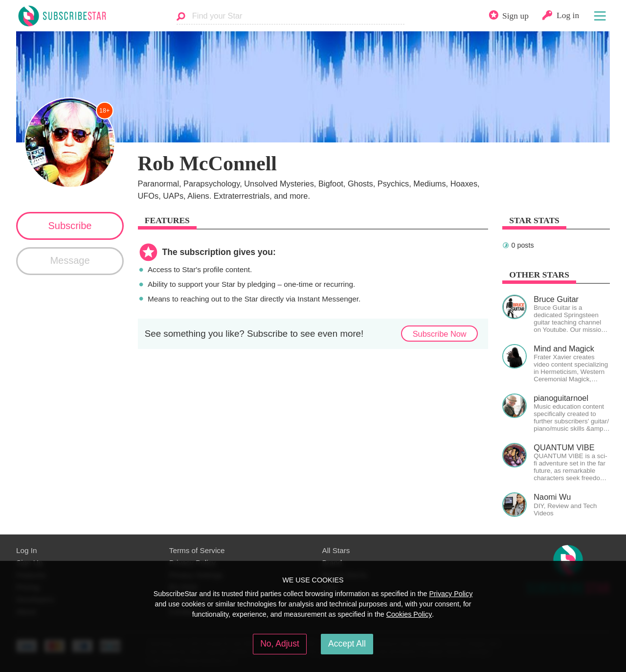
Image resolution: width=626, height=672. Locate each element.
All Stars (336, 550)
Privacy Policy (451, 594)
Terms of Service (197, 550)
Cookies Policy (409, 614)
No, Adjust (280, 644)
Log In (26, 550)
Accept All (347, 644)
